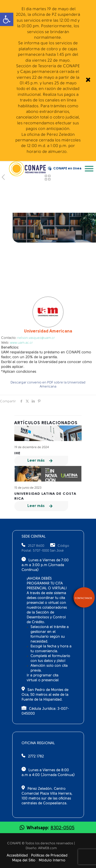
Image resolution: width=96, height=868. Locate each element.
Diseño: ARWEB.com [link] (41, 848)
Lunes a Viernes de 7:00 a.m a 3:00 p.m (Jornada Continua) (45, 564)
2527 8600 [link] (33, 546)
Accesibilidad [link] (17, 856)
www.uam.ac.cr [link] (21, 343)
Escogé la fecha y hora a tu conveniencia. (51, 649)
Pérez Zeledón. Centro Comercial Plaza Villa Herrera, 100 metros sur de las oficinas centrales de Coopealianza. (47, 795)
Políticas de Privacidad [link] (49, 856)
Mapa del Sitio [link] (24, 860)
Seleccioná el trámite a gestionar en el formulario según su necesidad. (50, 634)
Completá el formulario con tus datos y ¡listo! (50, 659)
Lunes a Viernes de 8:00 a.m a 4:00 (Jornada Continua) (48, 772)
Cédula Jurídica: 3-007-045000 (45, 711)
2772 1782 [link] (36, 757)
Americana (48, 331)
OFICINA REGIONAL (38, 743)
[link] (88, 81)
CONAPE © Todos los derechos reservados (41, 843)
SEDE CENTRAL (34, 537)
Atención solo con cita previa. (49, 668)
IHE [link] (17, 453)
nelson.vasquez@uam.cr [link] (36, 338)
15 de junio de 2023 (28, 488)
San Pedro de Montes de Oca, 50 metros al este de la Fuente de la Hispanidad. (45, 694)
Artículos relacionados (46, 423)
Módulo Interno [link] (52, 860)
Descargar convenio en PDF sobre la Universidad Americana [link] (48, 385)
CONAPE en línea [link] (65, 169)
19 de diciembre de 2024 (32, 447)
